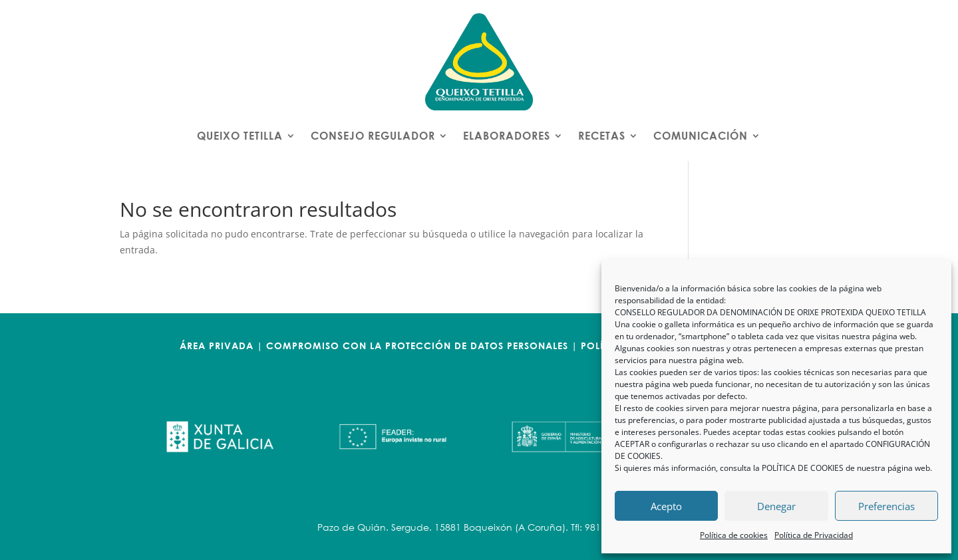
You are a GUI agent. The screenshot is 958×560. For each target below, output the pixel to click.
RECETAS (602, 135)
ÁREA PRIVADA (217, 346)
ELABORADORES (507, 135)
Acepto (666, 506)
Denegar (776, 506)
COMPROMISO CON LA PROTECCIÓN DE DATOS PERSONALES (417, 346)
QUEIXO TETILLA (240, 135)
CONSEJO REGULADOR (373, 135)
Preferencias (886, 506)
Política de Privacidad (814, 535)
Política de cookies (734, 535)
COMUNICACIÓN (701, 135)
